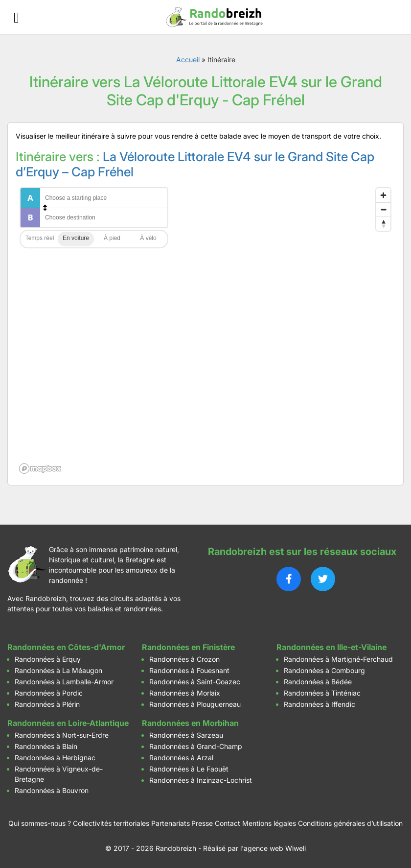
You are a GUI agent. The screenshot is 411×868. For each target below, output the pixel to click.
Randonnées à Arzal (181, 758)
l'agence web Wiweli (273, 848)
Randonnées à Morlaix (185, 693)
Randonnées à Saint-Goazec (195, 682)
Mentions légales (269, 823)
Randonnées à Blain (46, 746)
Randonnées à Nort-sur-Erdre (62, 735)
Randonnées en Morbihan (190, 723)
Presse (202, 823)
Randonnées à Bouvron (52, 790)
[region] (205, 330)
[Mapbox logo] (40, 469)
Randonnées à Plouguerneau (195, 704)
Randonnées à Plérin (47, 704)
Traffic (40, 239)
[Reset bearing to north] (383, 224)
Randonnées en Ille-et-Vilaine (331, 647)
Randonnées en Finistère (188, 647)
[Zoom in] (383, 195)
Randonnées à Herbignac (55, 758)
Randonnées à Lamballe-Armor (64, 682)
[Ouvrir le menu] (16, 17)
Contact (228, 823)
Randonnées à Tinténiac (322, 693)
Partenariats (171, 823)
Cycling (148, 239)
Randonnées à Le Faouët (189, 769)
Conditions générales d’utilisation (350, 823)
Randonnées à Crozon (184, 659)
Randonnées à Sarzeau (186, 735)
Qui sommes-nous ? (40, 823)
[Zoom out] (383, 209)
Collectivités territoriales (111, 823)
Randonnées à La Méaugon (58, 670)
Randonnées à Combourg (324, 670)
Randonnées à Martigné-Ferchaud (338, 659)
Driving (76, 239)
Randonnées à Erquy (48, 659)
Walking (112, 239)
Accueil (188, 60)
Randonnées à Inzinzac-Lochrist (201, 780)
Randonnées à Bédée (318, 682)
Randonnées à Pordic (49, 693)
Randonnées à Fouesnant (189, 670)
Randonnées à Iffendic (320, 704)
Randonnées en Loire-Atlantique (68, 723)
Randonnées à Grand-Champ (196, 746)
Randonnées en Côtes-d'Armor (66, 647)
